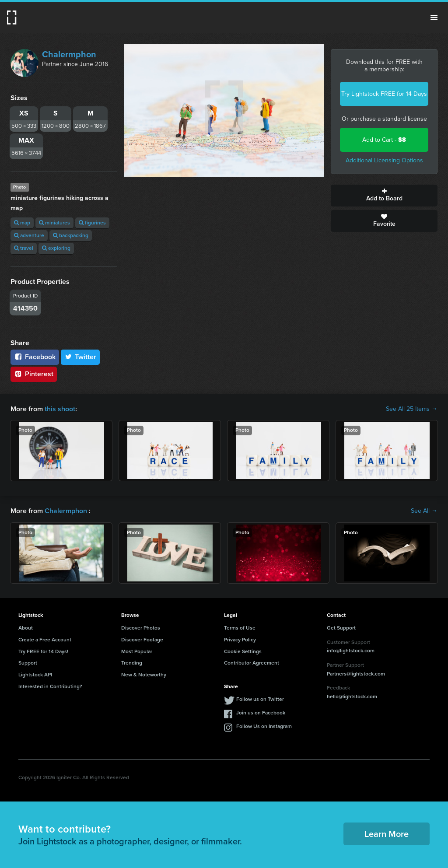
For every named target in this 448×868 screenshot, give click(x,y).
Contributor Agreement (252, 663)
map (22, 223)
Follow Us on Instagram (264, 726)
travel (24, 248)
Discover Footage (142, 640)
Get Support (341, 628)
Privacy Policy (240, 640)
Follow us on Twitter (260, 699)
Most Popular (137, 651)
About (26, 628)
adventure (29, 235)
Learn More (387, 834)
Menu (434, 17)
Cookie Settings (243, 651)
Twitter (80, 357)
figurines (92, 223)
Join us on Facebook (261, 713)
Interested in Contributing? (50, 686)
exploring (56, 248)
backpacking (71, 235)
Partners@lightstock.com (356, 674)
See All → (424, 511)
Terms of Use (240, 628)
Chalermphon (69, 54)
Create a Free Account (45, 640)
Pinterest (34, 374)
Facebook (35, 357)
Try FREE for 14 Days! (43, 651)
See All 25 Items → (412, 409)
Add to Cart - (384, 140)
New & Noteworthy (144, 675)
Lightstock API (35, 675)
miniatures (54, 223)
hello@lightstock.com (352, 696)
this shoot (60, 409)
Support (28, 663)
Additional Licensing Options (384, 160)
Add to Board (384, 196)
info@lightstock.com (351, 651)
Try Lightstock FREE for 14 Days (384, 94)
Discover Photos (141, 628)
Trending (132, 663)
